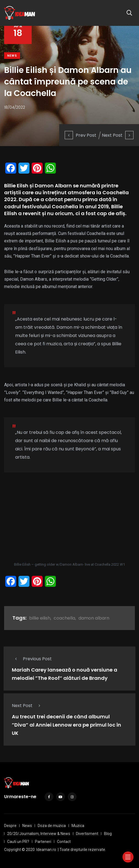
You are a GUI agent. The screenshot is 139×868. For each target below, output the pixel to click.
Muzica (78, 826)
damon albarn (94, 618)
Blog (108, 834)
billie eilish (40, 618)
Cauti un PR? (18, 842)
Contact (64, 842)
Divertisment (87, 834)
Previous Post (32, 659)
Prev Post (81, 135)
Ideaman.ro (46, 850)
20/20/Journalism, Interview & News (39, 834)
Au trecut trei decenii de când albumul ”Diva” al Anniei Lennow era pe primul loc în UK (66, 725)
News (12, 56)
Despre (10, 826)
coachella (64, 618)
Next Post (118, 135)
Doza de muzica (52, 826)
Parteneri (43, 842)
